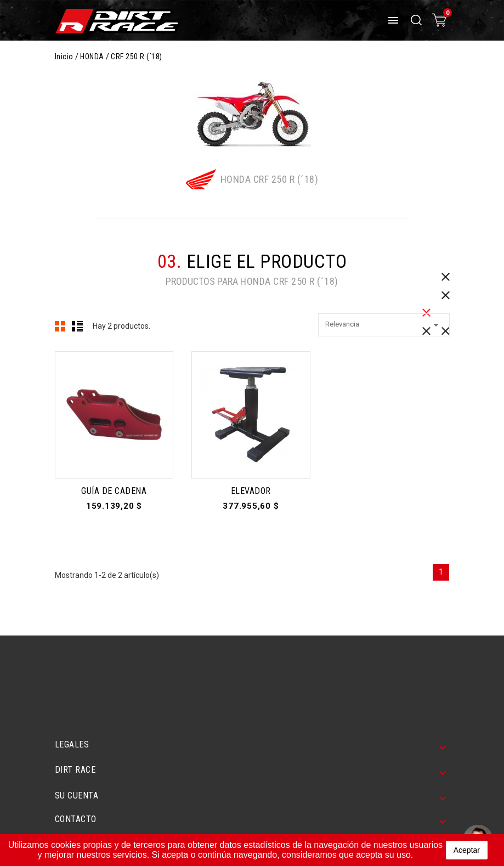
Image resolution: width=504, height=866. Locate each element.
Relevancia (384, 325)
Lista (77, 326)
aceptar (467, 850)
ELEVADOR (251, 491)
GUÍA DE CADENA (114, 491)
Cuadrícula (60, 326)
